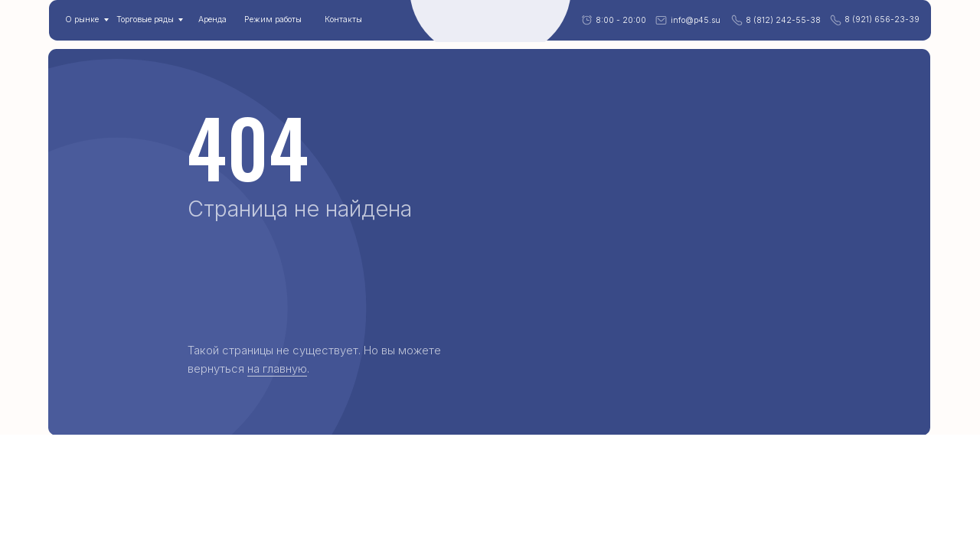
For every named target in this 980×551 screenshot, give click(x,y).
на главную (277, 369)
